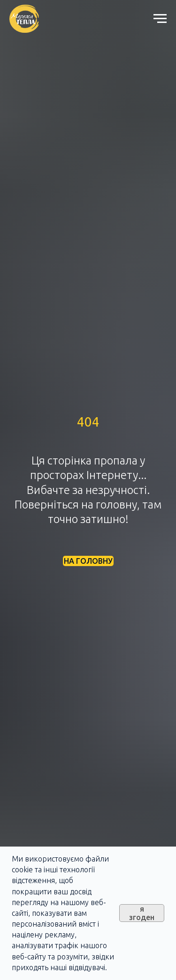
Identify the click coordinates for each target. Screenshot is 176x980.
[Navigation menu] (160, 19)
